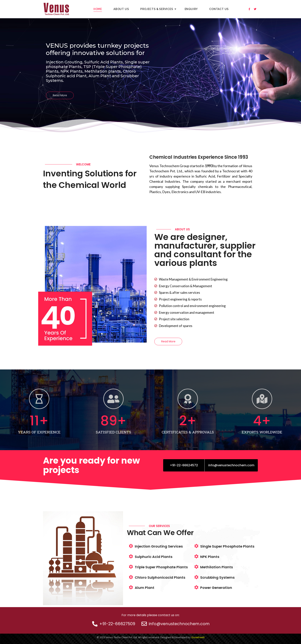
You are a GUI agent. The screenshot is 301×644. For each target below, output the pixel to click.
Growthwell (198, 637)
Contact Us (219, 9)
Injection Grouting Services (159, 546)
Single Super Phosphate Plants (227, 546)
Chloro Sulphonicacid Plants (160, 577)
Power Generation (216, 588)
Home (98, 9)
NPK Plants (210, 557)
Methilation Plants (217, 567)
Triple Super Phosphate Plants (161, 567)
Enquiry (191, 9)
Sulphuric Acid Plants (154, 557)
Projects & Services (158, 9)
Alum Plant (145, 588)
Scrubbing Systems (217, 577)
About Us (121, 9)
